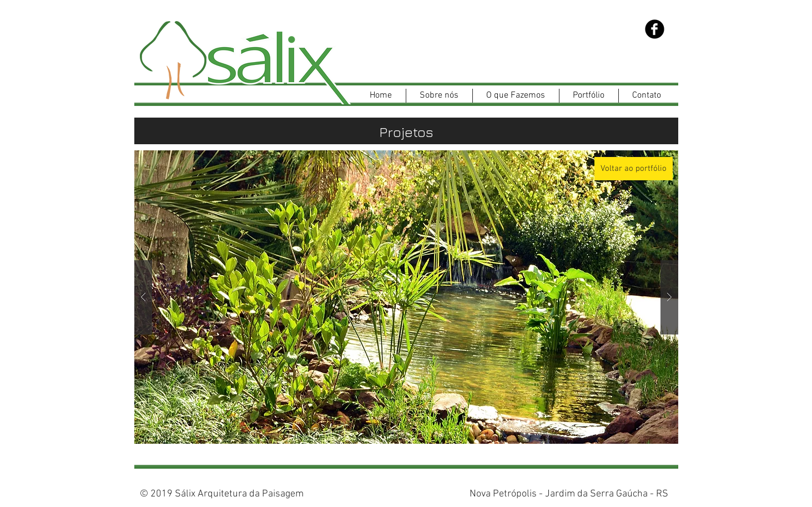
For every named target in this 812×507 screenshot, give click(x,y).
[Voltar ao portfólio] (634, 169)
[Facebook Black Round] (655, 29)
